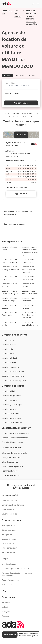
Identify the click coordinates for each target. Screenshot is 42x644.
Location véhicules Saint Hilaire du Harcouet (30, 269)
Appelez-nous (21, 194)
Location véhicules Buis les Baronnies (30, 292)
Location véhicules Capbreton (30, 299)
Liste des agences (18, 13)
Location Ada (6, 12)
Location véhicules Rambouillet (30, 307)
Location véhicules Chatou (10, 248)
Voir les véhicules (21, 103)
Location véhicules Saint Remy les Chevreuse (30, 315)
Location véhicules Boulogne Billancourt (11, 268)
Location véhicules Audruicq (10, 285)
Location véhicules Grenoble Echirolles (30, 324)
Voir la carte (21, 135)
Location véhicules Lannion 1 (30, 285)
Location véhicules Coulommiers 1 (30, 261)
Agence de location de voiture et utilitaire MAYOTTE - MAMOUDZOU (32, 17)
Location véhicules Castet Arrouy (30, 278)
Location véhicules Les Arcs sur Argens (10, 292)
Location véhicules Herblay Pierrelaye (10, 261)
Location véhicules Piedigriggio (10, 314)
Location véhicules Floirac (10, 278)
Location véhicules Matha (10, 324)
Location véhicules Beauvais (10, 307)
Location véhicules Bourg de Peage (10, 299)
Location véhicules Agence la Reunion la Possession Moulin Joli (31, 251)
